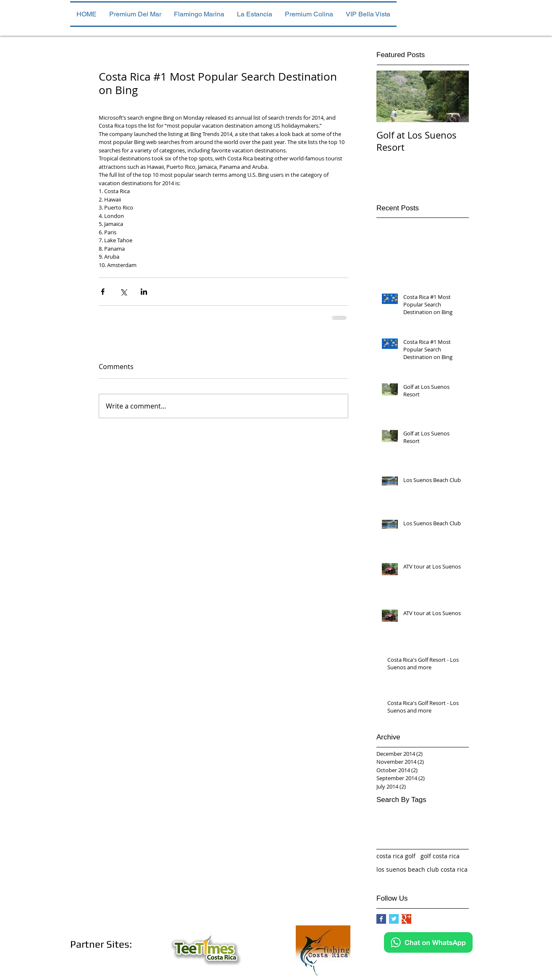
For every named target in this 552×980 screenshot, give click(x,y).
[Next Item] (455, 96)
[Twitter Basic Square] (394, 919)
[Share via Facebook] (103, 292)
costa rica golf (396, 856)
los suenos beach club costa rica (422, 869)
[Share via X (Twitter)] (123, 292)
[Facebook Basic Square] (381, 919)
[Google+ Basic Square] (406, 919)
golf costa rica (440, 856)
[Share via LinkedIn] (144, 292)
